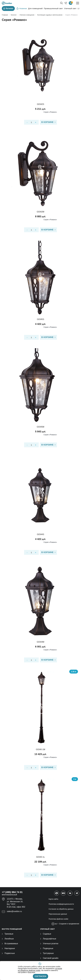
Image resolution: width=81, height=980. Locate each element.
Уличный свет (70, 8)
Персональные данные (58, 914)
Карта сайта (53, 899)
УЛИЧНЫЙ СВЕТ (48, 929)
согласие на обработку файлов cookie (40, 969)
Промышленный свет (53, 8)
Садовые (46, 934)
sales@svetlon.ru (14, 911)
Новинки (22, 8)
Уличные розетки (49, 944)
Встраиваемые (10, 944)
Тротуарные (47, 953)
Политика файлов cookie (58, 919)
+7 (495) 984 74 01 (12, 892)
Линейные (8, 939)
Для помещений (35, 8)
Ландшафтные (48, 939)
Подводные (47, 948)
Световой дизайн (49, 958)
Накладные (8, 948)
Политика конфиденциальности (61, 904)
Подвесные (8, 953)
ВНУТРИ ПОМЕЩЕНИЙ (12, 929)
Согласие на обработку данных (61, 909)
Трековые (8, 934)
